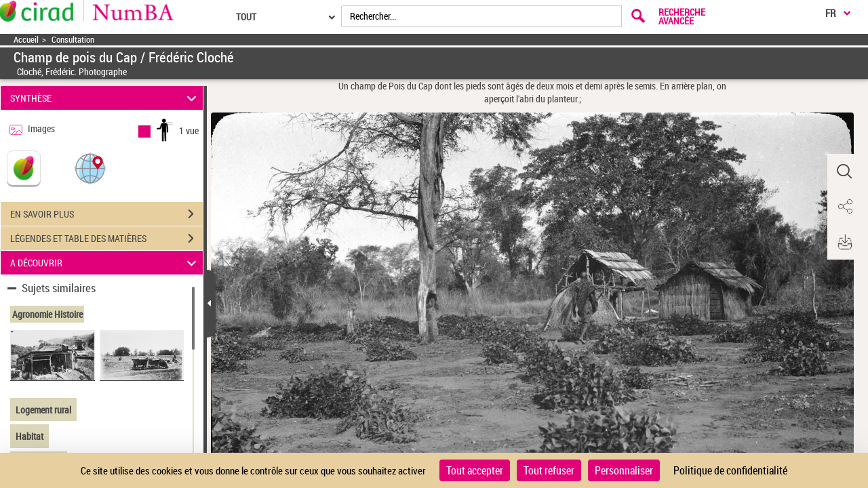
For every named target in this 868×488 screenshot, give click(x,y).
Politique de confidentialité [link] (730, 470)
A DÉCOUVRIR (105, 263)
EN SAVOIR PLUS (106, 214)
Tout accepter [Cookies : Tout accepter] (475, 470)
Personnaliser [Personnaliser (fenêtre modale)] (624, 470)
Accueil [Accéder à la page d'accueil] (26, 40)
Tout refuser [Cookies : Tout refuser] (549, 470)
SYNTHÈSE (105, 98)
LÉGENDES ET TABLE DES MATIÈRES (106, 239)
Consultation (73, 40)
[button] (90, 168)
